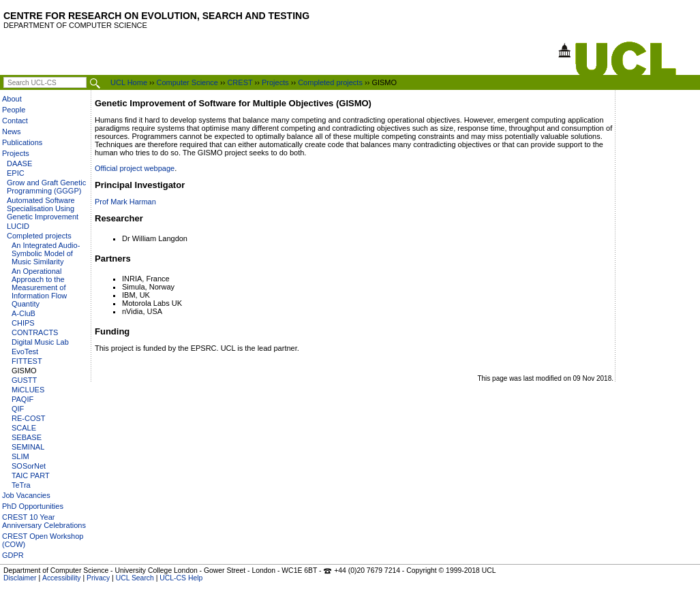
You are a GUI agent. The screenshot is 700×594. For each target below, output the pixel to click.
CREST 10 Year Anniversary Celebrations (44, 521)
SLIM (20, 456)
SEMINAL (28, 447)
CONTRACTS (35, 332)
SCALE (24, 428)
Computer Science (187, 82)
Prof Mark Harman (125, 202)
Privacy (98, 578)
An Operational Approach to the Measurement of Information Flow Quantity (39, 287)
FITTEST (27, 361)
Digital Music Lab (40, 342)
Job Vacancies (26, 495)
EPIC (16, 173)
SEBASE (27, 437)
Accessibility (62, 578)
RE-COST (29, 418)
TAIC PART (31, 475)
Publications (22, 142)
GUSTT (24, 380)
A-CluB (24, 313)
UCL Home (129, 82)
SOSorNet (29, 466)
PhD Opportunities (33, 506)
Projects (275, 82)
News (12, 131)
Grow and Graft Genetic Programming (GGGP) (46, 187)
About (12, 99)
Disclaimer (20, 578)
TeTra (21, 485)
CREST (240, 82)
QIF (18, 409)
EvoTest (25, 351)
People (14, 110)
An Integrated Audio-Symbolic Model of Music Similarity (46, 253)
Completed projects (330, 82)
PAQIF (22, 399)
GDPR (13, 555)
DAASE (19, 163)
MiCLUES (28, 390)
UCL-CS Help (181, 578)
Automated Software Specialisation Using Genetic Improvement (43, 208)
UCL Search (135, 578)
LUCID (18, 226)
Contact (15, 121)
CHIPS (23, 323)
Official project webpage (135, 168)
